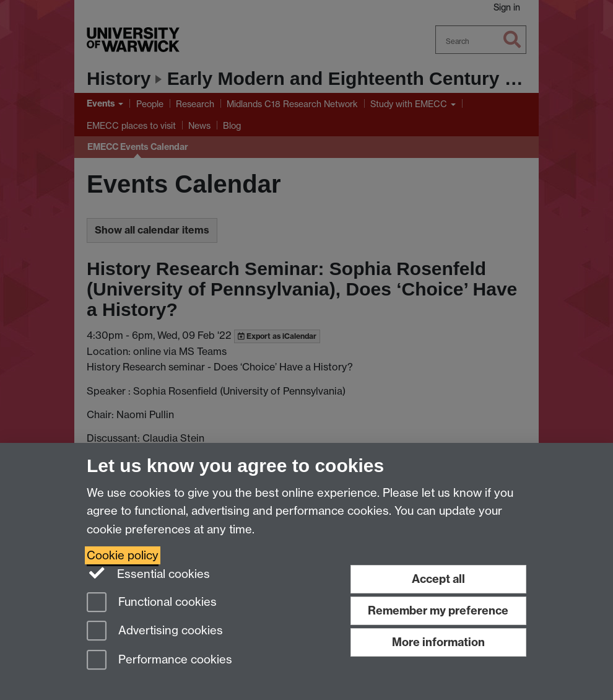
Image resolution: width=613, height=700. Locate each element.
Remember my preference (438, 610)
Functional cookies (152, 603)
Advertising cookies (155, 632)
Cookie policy (123, 555)
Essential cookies (148, 573)
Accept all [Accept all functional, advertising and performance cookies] (438, 579)
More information (438, 642)
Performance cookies (159, 661)
